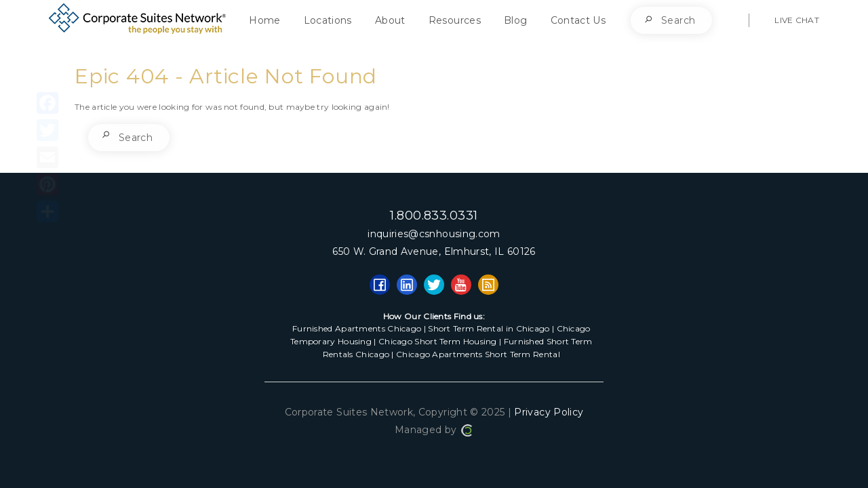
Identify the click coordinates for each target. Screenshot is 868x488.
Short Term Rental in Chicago (489, 328)
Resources (455, 20)
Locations (328, 20)
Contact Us (578, 20)
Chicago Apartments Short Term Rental (478, 354)
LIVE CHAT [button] (797, 20)
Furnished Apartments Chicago (357, 328)
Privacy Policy (549, 412)
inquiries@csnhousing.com (434, 234)
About (390, 20)
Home (264, 20)
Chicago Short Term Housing (438, 341)
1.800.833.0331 (434, 216)
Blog (515, 20)
